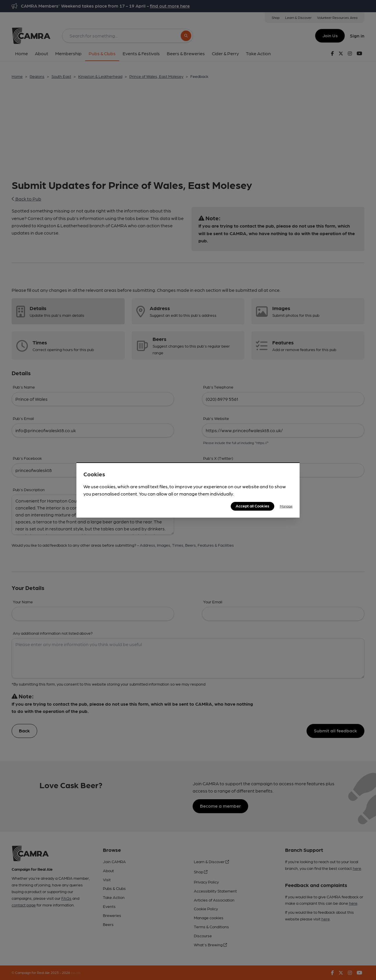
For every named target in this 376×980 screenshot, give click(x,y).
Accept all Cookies (253, 506)
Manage (286, 506)
